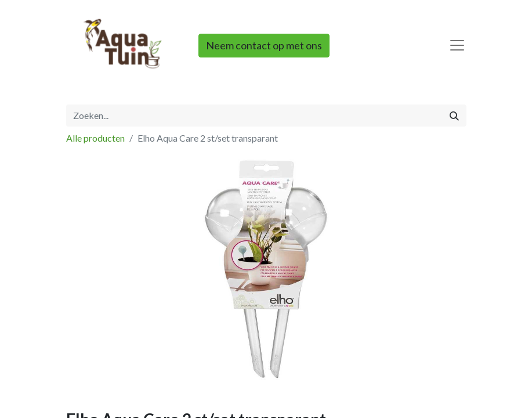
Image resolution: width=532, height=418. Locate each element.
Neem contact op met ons (264, 45)
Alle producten (95, 138)
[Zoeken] (454, 116)
